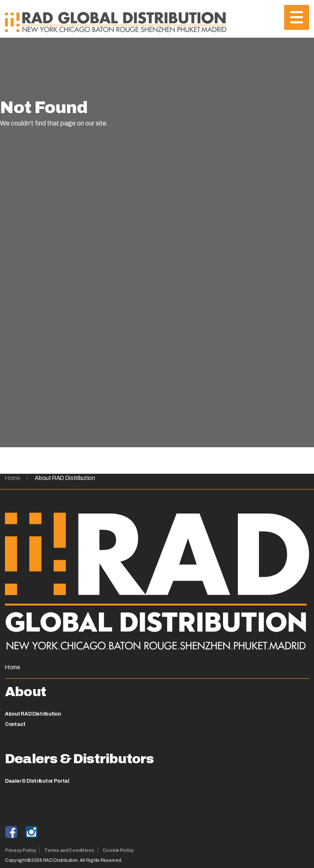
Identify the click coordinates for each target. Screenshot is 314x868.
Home (13, 478)
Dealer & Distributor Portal (37, 781)
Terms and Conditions (69, 850)
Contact (15, 724)
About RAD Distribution (65, 478)
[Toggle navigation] (297, 17)
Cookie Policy (118, 850)
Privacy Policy (20, 850)
